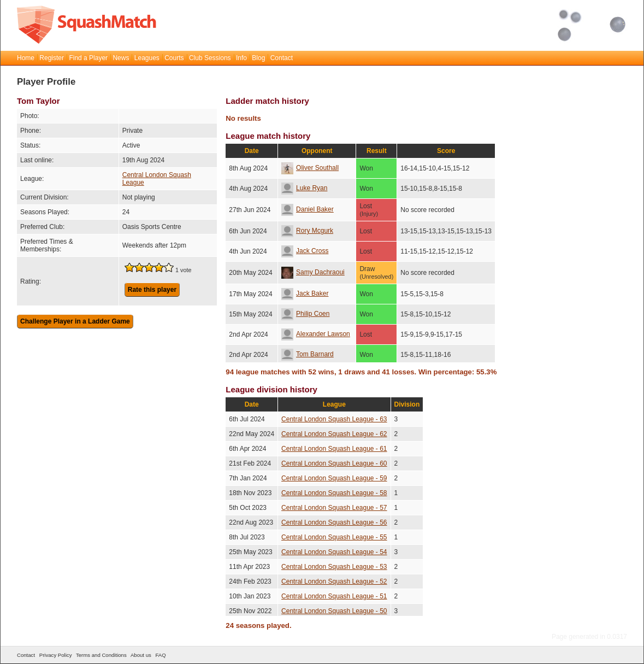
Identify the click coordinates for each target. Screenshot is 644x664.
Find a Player (88, 58)
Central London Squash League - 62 (334, 434)
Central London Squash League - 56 (334, 522)
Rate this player (152, 290)
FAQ (160, 655)
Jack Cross (305, 251)
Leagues (147, 58)
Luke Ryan (304, 188)
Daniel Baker (308, 209)
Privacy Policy (56, 655)
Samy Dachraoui (313, 272)
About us (141, 655)
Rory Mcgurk (307, 231)
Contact (282, 58)
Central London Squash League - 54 (334, 552)
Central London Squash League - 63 (334, 419)
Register (52, 58)
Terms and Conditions (101, 655)
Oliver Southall (310, 168)
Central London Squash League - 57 (334, 508)
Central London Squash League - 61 (334, 449)
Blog (258, 58)
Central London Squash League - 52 (334, 581)
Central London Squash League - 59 (334, 478)
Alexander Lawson (316, 334)
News (121, 58)
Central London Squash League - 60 (334, 463)
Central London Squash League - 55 (334, 537)
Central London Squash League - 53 (334, 567)
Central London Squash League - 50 (334, 611)
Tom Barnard (308, 354)
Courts (174, 58)
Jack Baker (305, 293)
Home (26, 58)
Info (241, 58)
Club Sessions (210, 58)
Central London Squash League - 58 (334, 493)
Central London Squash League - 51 (334, 596)
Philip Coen (305, 314)
